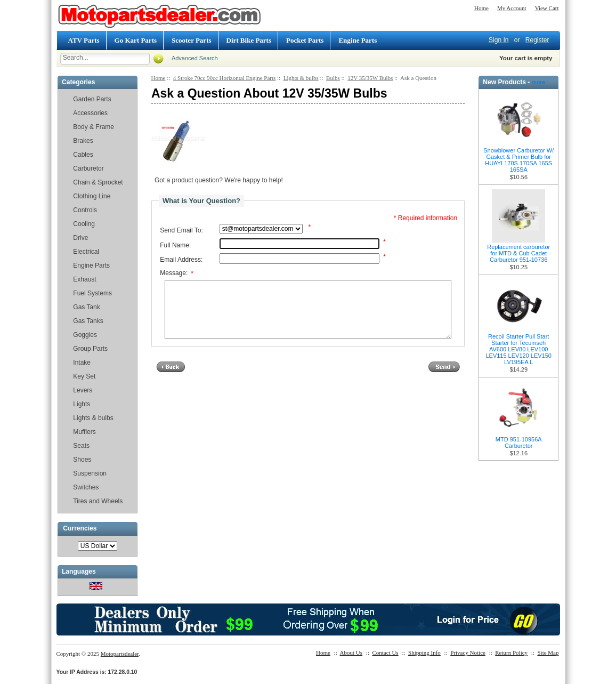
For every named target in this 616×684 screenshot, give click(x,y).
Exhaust (84, 279)
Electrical (86, 252)
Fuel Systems (92, 293)
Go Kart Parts (136, 40)
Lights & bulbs (93, 418)
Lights (82, 404)
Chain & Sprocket (98, 182)
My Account (512, 8)
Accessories (90, 113)
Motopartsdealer (120, 654)
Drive (80, 238)
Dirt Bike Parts (249, 40)
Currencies (80, 529)
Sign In (499, 40)
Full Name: (175, 245)
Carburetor (88, 168)
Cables (83, 155)
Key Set (84, 376)
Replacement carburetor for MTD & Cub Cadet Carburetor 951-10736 (518, 253)
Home (481, 8)
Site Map (548, 653)
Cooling (84, 224)
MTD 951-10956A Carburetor (519, 442)
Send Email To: (181, 230)
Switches (86, 487)
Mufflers (84, 432)
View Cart (547, 8)
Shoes (82, 460)
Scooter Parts (191, 40)
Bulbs (333, 78)
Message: (177, 273)
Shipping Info (424, 653)
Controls (85, 210)
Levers (83, 390)
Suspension (90, 473)
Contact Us (385, 653)
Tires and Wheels (98, 501)
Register (537, 40)
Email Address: (181, 260)
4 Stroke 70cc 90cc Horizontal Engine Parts (224, 78)
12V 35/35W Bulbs (370, 78)
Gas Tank (86, 307)
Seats (81, 446)
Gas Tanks (88, 321)
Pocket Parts (305, 40)
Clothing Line (92, 196)
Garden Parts (92, 99)
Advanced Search (195, 58)
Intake (82, 363)
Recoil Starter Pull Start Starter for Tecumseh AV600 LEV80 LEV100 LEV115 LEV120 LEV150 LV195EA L (518, 349)
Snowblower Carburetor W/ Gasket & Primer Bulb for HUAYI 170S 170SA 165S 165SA (518, 160)
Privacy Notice (468, 653)
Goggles (85, 335)
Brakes (83, 141)
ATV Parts (84, 40)
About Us (351, 653)
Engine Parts (358, 40)
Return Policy (511, 653)
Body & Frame (94, 127)
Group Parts (90, 349)
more (538, 82)
